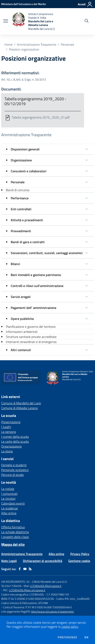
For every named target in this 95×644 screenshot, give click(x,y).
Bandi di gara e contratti (28, 242)
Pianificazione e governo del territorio (31, 327)
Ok (86, 637)
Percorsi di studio (12, 475)
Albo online (9, 513)
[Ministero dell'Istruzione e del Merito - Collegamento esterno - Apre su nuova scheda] (23, 4)
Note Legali (9, 561)
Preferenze (67, 637)
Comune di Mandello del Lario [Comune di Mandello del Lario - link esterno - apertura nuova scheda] (21, 403)
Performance (20, 198)
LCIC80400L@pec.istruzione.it (27, 590)
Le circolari (8, 498)
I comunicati (9, 494)
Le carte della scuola (15, 441)
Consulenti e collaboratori (29, 171)
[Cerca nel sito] (87, 21)
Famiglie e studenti (14, 465)
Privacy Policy (80, 554)
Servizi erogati (21, 297)
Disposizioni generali (25, 149)
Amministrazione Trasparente (37, 44)
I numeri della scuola (15, 437)
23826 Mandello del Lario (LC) (49, 582)
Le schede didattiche (15, 532)
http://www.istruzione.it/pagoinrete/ (53, 611)
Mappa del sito (13, 544)
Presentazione (11, 422)
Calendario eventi (13, 503)
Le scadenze (10, 508)
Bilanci (15, 264)
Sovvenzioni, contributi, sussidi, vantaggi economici (47, 253)
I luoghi (6, 427)
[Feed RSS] (30, 569)
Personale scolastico (15, 470)
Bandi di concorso (18, 190)
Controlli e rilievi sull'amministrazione (37, 286)
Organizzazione (21, 160)
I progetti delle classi (15, 537)
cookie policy (70, 627)
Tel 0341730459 (11, 586)
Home (9, 44)
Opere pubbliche (22, 319)
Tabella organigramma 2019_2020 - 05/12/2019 (35, 101)
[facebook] (20, 569)
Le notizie (8, 489)
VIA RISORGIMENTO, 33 (15, 582)
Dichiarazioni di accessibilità (43, 561)
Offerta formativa (13, 527)
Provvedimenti (21, 231)
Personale (67, 44)
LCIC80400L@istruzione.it (46, 586)
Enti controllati (21, 209)
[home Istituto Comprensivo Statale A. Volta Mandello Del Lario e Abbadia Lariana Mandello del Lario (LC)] (37, 21)
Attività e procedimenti (27, 220)
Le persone (9, 432)
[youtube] (25, 569)
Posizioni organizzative (24, 49)
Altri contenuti (21, 350)
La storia (7, 451)
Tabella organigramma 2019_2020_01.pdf (41, 117)
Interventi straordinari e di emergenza (31, 342)
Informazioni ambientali (22, 332)
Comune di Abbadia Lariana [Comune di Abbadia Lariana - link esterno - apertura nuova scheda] (19, 408)
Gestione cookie (79, 561)
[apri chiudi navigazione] (6, 21)
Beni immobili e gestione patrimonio (36, 275)
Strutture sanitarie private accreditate (31, 337)
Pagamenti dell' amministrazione (34, 308)
